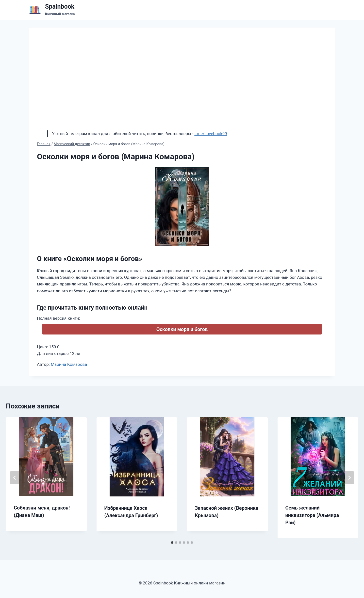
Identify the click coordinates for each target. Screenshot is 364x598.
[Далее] (349, 478)
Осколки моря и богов (182, 329)
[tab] (172, 543)
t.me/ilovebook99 (211, 134)
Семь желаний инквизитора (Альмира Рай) (312, 515)
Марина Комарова (69, 364)
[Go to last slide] (15, 478)
